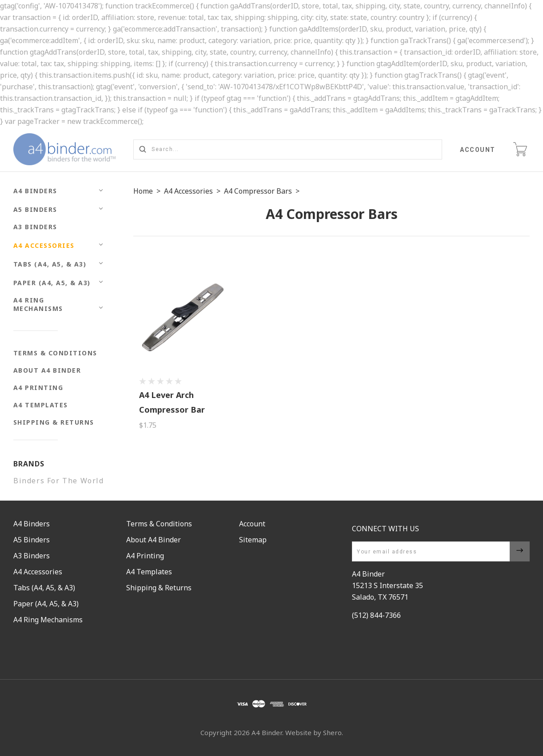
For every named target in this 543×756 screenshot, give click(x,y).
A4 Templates (41, 405)
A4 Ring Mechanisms (38, 304)
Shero (332, 732)
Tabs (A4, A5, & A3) (50, 264)
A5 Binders (35, 209)
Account (478, 150)
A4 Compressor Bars (258, 191)
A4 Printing (38, 388)
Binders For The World (59, 481)
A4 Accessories (44, 245)
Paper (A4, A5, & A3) (52, 283)
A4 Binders (35, 191)
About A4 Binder (47, 370)
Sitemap (253, 540)
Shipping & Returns (54, 422)
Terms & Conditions (55, 353)
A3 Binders (35, 227)
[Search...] (288, 149)
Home (143, 191)
